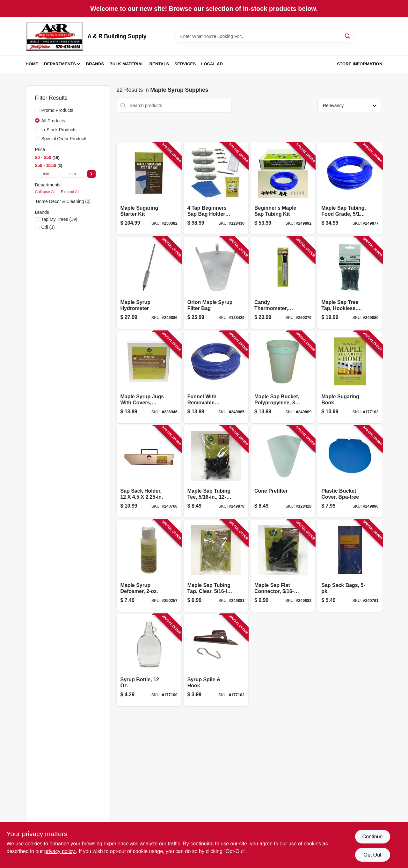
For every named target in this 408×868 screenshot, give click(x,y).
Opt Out (372, 855)
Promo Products (57, 110)
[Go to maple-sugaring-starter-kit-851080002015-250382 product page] (149, 188)
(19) (59, 219)
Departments (60, 64)
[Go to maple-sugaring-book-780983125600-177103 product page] (350, 377)
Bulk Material (127, 64)
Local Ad (212, 64)
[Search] (348, 36)
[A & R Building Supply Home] (55, 36)
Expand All (70, 192)
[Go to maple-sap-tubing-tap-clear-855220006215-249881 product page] (216, 566)
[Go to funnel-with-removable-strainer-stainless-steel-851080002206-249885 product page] (216, 377)
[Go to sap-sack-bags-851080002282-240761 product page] (350, 566)
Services (185, 64)
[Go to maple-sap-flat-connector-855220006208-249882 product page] (283, 566)
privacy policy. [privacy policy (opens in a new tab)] (60, 851)
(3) (48, 227)
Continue (372, 837)
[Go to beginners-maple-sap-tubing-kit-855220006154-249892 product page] (283, 188)
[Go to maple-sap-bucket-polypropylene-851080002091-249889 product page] (283, 377)
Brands (95, 64)
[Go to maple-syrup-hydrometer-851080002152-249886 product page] (149, 283)
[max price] (73, 174)
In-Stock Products (59, 130)
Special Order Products (65, 139)
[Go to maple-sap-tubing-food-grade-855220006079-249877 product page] (350, 188)
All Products (53, 121)
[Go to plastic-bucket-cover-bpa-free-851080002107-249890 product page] (350, 471)
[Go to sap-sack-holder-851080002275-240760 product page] (149, 471)
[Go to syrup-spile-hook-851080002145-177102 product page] (216, 660)
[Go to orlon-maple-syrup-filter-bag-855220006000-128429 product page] (216, 283)
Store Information (360, 64)
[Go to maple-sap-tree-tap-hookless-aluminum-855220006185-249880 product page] (350, 283)
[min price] (46, 174)
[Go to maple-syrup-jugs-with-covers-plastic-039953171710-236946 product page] (149, 377)
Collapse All (45, 192)
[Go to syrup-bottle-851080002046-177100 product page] (149, 660)
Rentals (159, 64)
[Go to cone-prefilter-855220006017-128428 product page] (283, 471)
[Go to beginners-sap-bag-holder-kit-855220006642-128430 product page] (216, 188)
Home (32, 64)
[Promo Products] (37, 110)
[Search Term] (265, 36)
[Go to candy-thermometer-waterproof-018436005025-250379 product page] (283, 283)
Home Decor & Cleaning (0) (63, 201)
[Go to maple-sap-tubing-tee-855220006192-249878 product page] (216, 471)
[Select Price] (91, 174)
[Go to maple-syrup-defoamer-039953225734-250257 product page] (149, 566)
